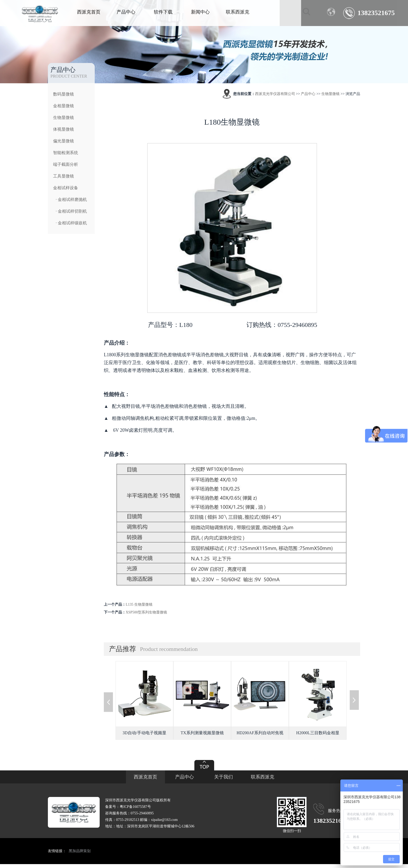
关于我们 (224, 777)
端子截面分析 (66, 164)
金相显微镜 (63, 106)
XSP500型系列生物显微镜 (146, 612)
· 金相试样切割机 (71, 211)
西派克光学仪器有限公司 (275, 94)
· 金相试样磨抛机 (71, 199)
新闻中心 (200, 12)
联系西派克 (238, 12)
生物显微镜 (63, 118)
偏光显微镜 (63, 141)
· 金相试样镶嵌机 (71, 223)
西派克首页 (89, 12)
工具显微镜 (63, 176)
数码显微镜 (63, 94)
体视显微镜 (63, 129)
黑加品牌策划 (80, 851)
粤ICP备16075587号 (135, 807)
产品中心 (126, 12)
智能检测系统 (66, 153)
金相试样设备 (66, 188)
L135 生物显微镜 (139, 604)
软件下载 (163, 12)
